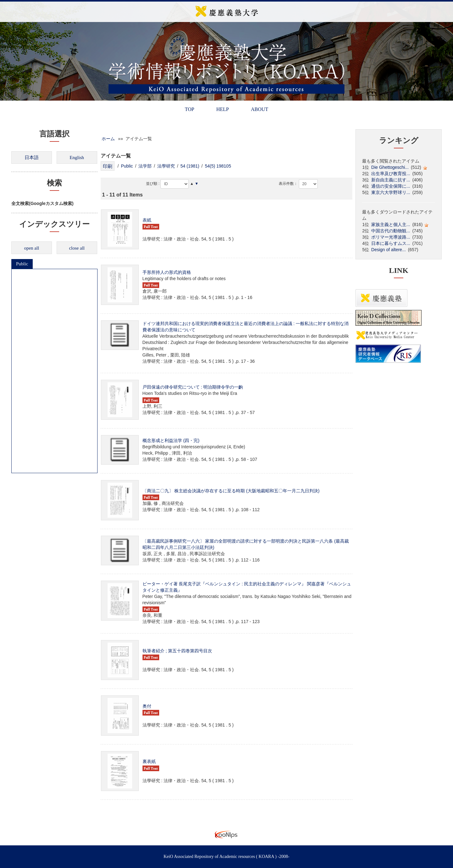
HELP (222, 109)
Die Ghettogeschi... (390, 167)
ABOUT (259, 109)
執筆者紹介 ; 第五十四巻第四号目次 (177, 651)
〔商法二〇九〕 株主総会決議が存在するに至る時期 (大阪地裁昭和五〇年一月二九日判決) (231, 491)
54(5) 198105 (218, 166)
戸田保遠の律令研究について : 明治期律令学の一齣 (193, 387)
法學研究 (166, 166)
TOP (189, 109)
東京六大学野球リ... (391, 192)
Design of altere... (389, 250)
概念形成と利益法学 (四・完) (171, 440)
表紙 (147, 220)
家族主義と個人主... (391, 224)
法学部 (145, 166)
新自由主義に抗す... (391, 180)
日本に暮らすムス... (391, 243)
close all (77, 248)
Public (22, 264)
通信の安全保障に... (391, 186)
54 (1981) (190, 166)
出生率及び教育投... (391, 174)
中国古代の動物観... (391, 231)
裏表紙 (149, 761)
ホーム (108, 139)
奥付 (147, 706)
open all (31, 248)
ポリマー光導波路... (391, 237)
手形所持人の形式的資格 (167, 272)
